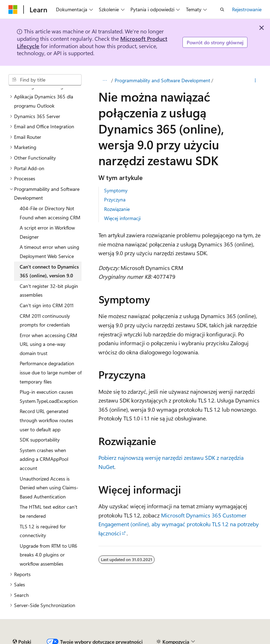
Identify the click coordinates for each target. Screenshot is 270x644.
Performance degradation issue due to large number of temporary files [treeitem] (51, 372)
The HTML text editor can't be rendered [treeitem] (49, 511)
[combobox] (45, 80)
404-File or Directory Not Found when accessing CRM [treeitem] (50, 213)
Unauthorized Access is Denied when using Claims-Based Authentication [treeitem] (49, 488)
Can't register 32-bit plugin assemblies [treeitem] (49, 291)
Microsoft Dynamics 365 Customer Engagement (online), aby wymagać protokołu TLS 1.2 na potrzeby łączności (179, 524)
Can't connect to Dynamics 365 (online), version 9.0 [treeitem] (49, 271)
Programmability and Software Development (162, 80)
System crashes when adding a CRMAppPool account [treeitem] (44, 459)
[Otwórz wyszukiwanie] (222, 9)
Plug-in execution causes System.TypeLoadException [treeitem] (49, 396)
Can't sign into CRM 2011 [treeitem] (47, 305)
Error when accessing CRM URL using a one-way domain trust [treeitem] (49, 344)
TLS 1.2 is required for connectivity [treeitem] (43, 531)
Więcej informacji (122, 218)
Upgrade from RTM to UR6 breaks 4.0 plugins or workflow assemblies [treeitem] (49, 555)
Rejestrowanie (247, 9)
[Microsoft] (13, 9)
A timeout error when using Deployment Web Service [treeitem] (49, 252)
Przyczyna (115, 199)
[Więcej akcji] (255, 80)
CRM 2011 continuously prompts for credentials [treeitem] (45, 320)
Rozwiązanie (117, 209)
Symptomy (116, 190)
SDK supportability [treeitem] (40, 440)
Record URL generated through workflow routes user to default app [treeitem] (46, 420)
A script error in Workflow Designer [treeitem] (47, 232)
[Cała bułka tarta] (105, 80)
